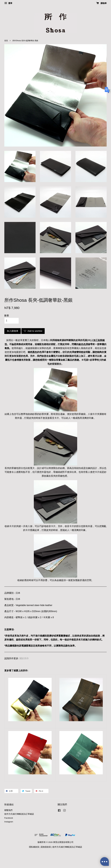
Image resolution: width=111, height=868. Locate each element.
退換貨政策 (46, 847)
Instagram (9, 822)
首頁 (6, 41)
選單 (8, 3)
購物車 (101, 3)
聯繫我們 (8, 810)
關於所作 (24, 658)
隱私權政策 (34, 847)
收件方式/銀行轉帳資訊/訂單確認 (19, 814)
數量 (7, 316)
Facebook (9, 818)
